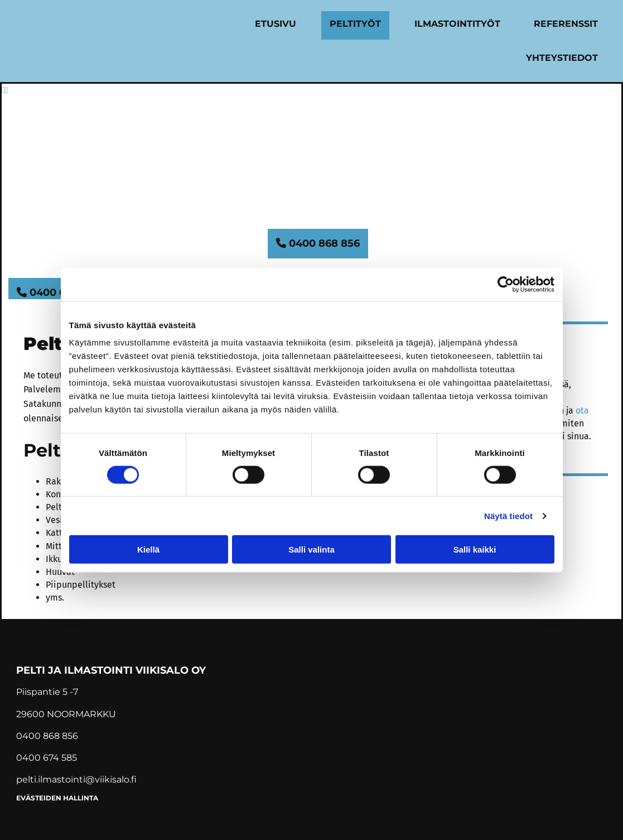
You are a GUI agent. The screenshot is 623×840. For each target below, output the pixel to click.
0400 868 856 (47, 736)
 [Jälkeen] (7, 90)
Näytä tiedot (508, 515)
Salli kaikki (475, 549)
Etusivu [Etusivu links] (276, 24)
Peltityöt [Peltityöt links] (355, 24)
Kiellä (148, 549)
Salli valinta (311, 549)
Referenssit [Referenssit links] (566, 24)
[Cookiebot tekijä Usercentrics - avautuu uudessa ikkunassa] (506, 284)
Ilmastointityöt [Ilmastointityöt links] (457, 24)
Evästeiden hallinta (57, 798)
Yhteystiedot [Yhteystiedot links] (562, 58)
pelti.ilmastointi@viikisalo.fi (76, 779)
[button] (318, 244)
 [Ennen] (3, 90)
